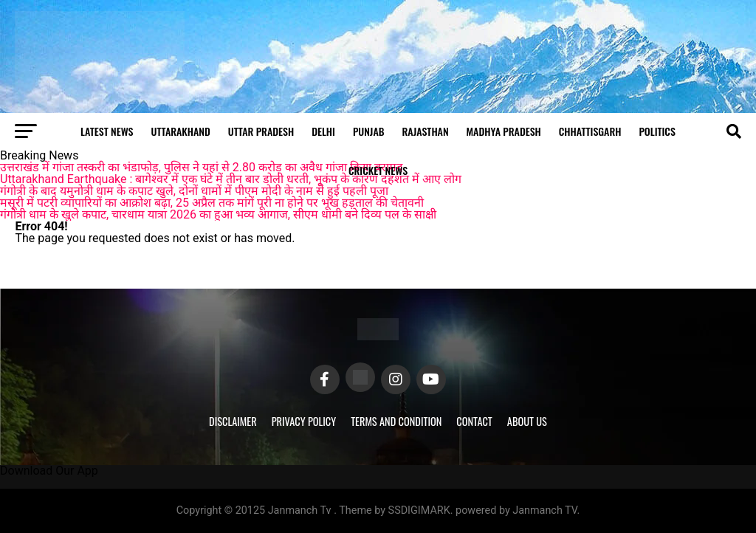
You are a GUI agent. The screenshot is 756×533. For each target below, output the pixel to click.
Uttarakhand (181, 131)
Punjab (369, 131)
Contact (474, 421)
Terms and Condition (396, 421)
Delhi (323, 131)
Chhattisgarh (590, 131)
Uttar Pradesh (261, 131)
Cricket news (378, 170)
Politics (657, 131)
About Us (527, 421)
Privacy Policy (304, 421)
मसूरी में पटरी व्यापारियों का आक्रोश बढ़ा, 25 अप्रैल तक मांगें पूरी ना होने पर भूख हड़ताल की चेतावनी (212, 203)
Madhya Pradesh (504, 131)
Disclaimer (233, 421)
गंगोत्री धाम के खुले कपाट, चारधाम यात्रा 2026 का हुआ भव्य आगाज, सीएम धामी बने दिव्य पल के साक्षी (218, 214)
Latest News (107, 131)
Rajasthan (426, 131)
